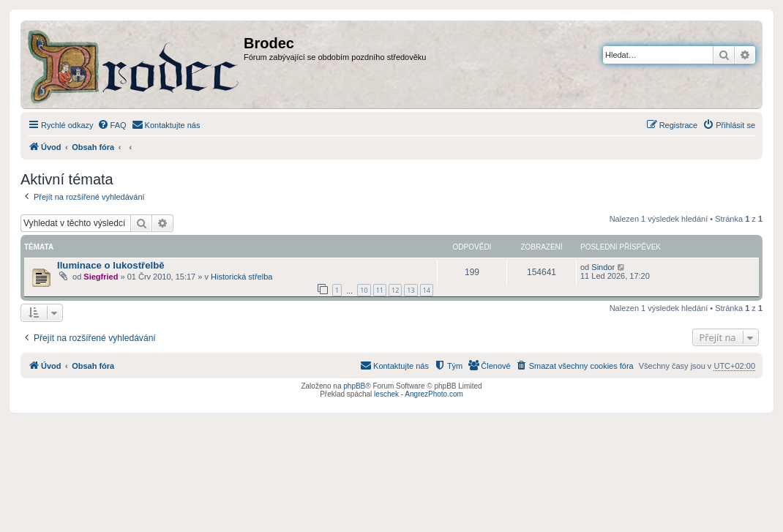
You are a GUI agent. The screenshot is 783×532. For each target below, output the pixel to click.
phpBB (354, 386)
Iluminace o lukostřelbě (111, 265)
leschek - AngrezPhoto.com (419, 394)
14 (427, 290)
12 (395, 290)
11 (380, 290)
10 (364, 290)
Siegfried (101, 277)
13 (411, 290)
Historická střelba (241, 277)
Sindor (603, 267)
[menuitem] (112, 125)
